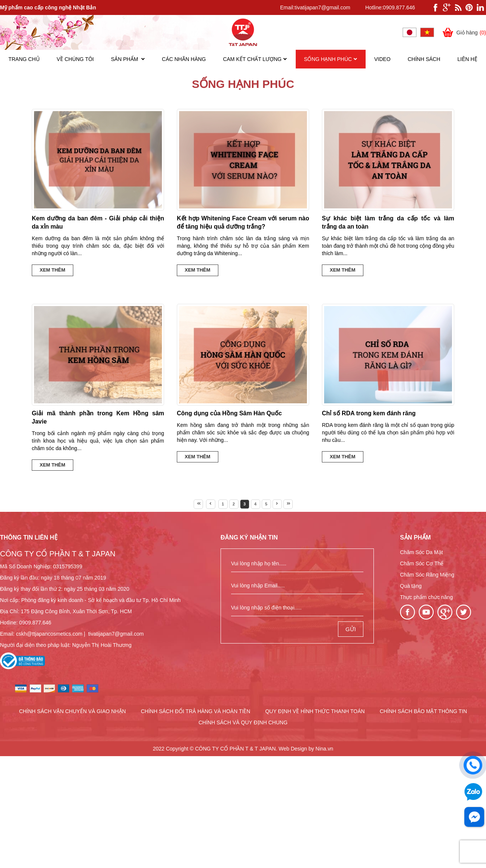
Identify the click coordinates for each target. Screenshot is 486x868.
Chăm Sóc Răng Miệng (427, 575)
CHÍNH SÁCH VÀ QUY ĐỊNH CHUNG (243, 722)
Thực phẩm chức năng (426, 597)
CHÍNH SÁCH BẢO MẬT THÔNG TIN (423, 711)
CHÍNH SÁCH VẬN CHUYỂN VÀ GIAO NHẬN (73, 711)
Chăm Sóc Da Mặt (422, 552)
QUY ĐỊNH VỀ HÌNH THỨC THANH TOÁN (315, 711)
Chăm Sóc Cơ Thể (422, 563)
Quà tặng (411, 586)
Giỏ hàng (464, 32)
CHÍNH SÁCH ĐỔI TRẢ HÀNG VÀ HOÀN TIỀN (196, 711)
